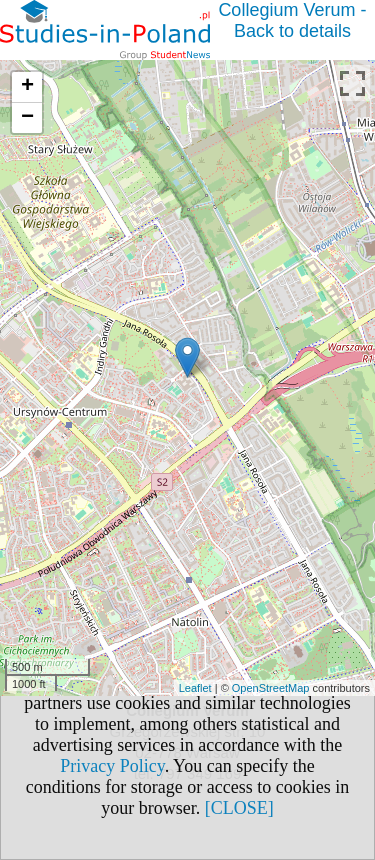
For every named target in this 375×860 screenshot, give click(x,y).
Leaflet (195, 688)
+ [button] (27, 87)
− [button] (27, 118)
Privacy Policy (112, 766)
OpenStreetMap (271, 688)
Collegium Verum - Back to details (292, 20)
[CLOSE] (239, 808)
